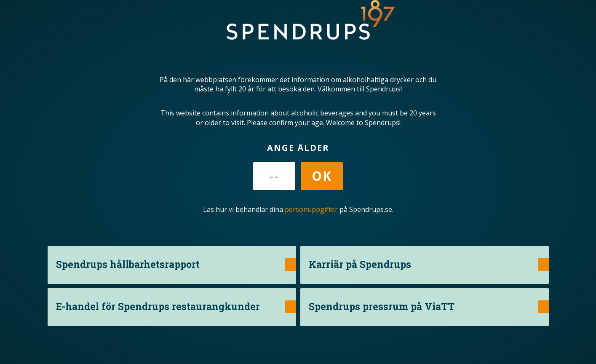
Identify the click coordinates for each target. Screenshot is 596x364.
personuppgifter (311, 209)
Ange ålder (298, 148)
